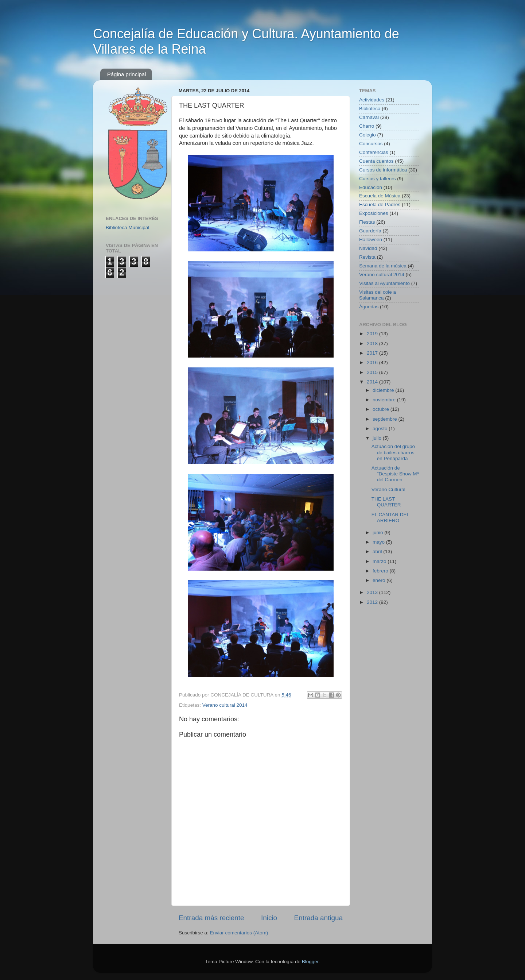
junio (378, 533)
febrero (381, 571)
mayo (379, 542)
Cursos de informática (383, 170)
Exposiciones (374, 213)
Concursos (371, 144)
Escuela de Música (380, 196)
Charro (367, 126)
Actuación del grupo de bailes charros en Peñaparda (393, 452)
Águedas (369, 307)
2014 (373, 382)
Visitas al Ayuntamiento (384, 283)
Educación (371, 187)
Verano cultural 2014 (225, 705)
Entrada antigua (318, 918)
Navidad (368, 248)
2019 (373, 334)
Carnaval (369, 117)
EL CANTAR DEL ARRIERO (390, 518)
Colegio (367, 135)
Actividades (372, 100)
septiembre (386, 419)
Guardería (370, 231)
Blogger (310, 962)
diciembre (384, 390)
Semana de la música (383, 266)
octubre (382, 409)
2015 (373, 372)
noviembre (385, 400)
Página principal (127, 74)
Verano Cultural (388, 489)
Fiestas (367, 222)
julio (378, 438)
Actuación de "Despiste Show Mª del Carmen (395, 474)
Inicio (269, 918)
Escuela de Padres (380, 205)
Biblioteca (370, 109)
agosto (381, 429)
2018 (373, 344)
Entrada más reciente (211, 918)
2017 (373, 353)
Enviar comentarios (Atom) (239, 933)
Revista (367, 257)
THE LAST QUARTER (386, 502)
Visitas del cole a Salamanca (378, 295)
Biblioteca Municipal (127, 227)
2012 (373, 602)
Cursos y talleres (378, 179)
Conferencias (374, 152)
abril (378, 551)
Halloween (371, 240)
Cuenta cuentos (376, 161)
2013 (373, 592)
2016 (373, 362)
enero (380, 580)
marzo (380, 561)
